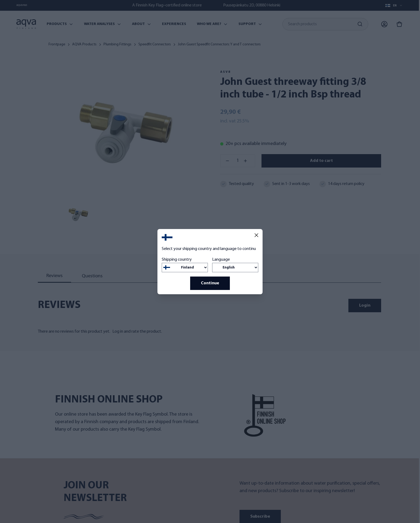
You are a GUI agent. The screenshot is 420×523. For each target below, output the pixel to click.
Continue (210, 283)
